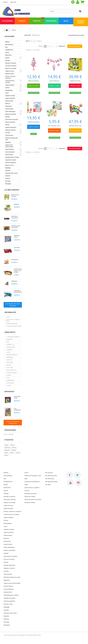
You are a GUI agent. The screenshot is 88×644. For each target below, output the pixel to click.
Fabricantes (10, 332)
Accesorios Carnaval (11, 66)
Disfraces (8, 178)
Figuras (7, 58)
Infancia (18, 453)
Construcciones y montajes (10, 82)
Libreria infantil (9, 109)
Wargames (8, 142)
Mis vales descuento (51, 476)
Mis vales (48, 485)
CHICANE (17, 247)
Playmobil (7, 450)
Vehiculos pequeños (11, 163)
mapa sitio (13, 2)
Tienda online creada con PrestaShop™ (16, 635)
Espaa (6, 453)
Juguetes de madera (11, 160)
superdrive (7, 448)
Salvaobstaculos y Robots (12, 157)
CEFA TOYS (10, 368)
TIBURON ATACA (17, 236)
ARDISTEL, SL (10, 344)
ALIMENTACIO (9, 50)
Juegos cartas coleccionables (9, 146)
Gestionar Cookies (30, 502)
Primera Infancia (10, 149)
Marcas (22, 21)
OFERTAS (38, 20)
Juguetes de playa (10, 96)
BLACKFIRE (10, 362)
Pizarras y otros (9, 165)
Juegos (6, 445)
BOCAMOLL (15, 260)
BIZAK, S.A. (10, 360)
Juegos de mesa (10, 71)
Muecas (14, 448)
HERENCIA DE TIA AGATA (16, 227)
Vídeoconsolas (9, 101)
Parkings (8, 60)
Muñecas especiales (11, 114)
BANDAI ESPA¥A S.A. (12, 355)
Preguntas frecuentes (12, 324)
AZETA (8, 352)
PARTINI (16, 204)
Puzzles (7, 88)
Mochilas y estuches (11, 63)
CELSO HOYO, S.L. (12, 370)
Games (6, 455)
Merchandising (9, 45)
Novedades (9, 392)
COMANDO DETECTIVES (18, 291)
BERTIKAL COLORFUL (15, 217)
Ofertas (7, 52)
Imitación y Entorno (10, 130)
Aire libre (8, 133)
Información (10, 312)
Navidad (7, 117)
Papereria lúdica (10, 74)
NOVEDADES (51, 21)
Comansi (9, 385)
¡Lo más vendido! (12, 190)
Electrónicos (9, 106)
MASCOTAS (8, 55)
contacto (5, 2)
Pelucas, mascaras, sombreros (10, 77)
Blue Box (9, 365)
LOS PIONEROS (17, 409)
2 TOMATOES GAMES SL (13, 337)
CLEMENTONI (10, 380)
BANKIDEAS (10, 357)
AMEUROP (9, 339)
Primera (12, 453)
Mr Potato (8, 181)
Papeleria (8, 176)
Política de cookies (30, 496)
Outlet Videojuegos (10, 111)
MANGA (7, 42)
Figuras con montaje (11, 68)
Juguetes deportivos (11, 127)
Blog (66, 21)
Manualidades (9, 90)
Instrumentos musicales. (12, 119)
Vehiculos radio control (11, 173)
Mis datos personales (51, 482)
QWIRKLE (14, 281)
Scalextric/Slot (9, 155)
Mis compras (49, 473)
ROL (6, 47)
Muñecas (8, 104)
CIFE (8, 378)
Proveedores (10, 430)
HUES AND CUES (17, 397)
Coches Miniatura (10, 152)
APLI (8, 342)
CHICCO (9, 375)
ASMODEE (9, 350)
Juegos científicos (10, 98)
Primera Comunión (10, 122)
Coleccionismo (9, 135)
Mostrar (28, 41)
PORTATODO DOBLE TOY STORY (18, 271)
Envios (8, 317)
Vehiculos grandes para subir (12, 139)
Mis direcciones (50, 479)
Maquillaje (8, 168)
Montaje (14, 450)
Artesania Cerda (11, 347)
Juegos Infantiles (10, 85)
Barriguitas (8, 184)
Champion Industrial (12, 373)
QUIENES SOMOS (81, 22)
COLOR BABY (10, 383)
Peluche (7, 125)
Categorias (7, 21)
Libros (7, 93)
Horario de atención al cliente (14, 326)
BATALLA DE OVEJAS (15, 195)
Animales (8, 170)
